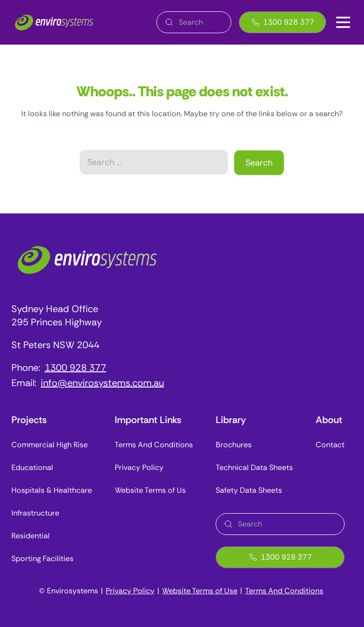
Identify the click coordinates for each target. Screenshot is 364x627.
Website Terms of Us (150, 490)
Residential (31, 536)
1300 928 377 (282, 22)
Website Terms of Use (200, 591)
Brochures (234, 445)
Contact (330, 445)
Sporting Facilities (42, 558)
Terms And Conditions (154, 445)
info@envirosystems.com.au (102, 383)
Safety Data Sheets (249, 490)
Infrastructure (35, 513)
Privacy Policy (139, 467)
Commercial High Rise (50, 445)
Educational (32, 467)
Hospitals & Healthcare (52, 490)
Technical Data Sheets (254, 467)
